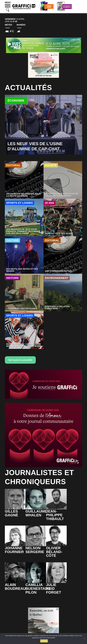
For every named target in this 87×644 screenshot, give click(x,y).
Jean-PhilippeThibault (55, 515)
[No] (84, 639)
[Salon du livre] (43, 65)
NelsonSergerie (35, 550)
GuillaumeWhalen (36, 513)
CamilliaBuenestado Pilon (38, 588)
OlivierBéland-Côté (54, 552)
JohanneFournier (14, 550)
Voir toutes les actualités (20, 360)
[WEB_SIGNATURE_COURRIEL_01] (43, 384)
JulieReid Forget (54, 588)
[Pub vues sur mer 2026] (43, 45)
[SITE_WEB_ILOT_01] (43, 435)
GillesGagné (11, 513)
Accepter (44, 641)
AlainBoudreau (15, 587)
